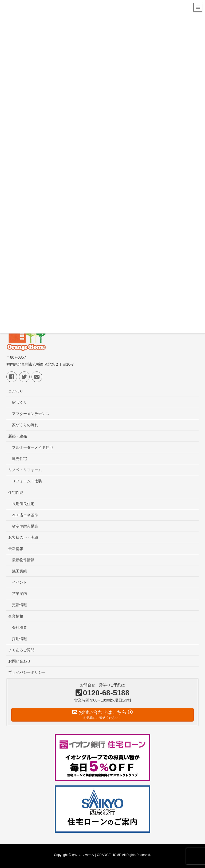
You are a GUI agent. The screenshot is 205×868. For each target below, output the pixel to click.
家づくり (19, 402)
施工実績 (19, 571)
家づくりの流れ (25, 425)
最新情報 (16, 549)
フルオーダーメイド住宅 (33, 447)
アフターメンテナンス (31, 414)
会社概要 (19, 627)
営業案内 (19, 594)
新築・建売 (18, 436)
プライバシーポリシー (27, 672)
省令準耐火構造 (25, 526)
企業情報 (16, 616)
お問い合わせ (19, 661)
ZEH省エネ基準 (25, 515)
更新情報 (19, 605)
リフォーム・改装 (27, 481)
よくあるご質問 (21, 650)
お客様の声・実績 (23, 537)
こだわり (16, 391)
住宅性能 (16, 493)
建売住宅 (19, 459)
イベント (19, 582)
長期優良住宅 (23, 504)
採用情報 (19, 639)
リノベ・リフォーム (25, 470)
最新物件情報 (23, 560)
